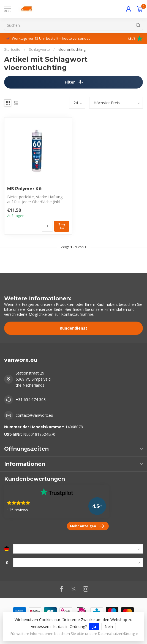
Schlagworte (39, 49)
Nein (109, 626)
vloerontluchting (72, 49)
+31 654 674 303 (31, 400)
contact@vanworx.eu (34, 415)
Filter (74, 82)
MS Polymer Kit (24, 189)
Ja (94, 626)
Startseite (12, 49)
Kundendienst (73, 328)
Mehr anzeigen (87, 526)
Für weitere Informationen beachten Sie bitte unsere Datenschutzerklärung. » (74, 634)
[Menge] (47, 226)
